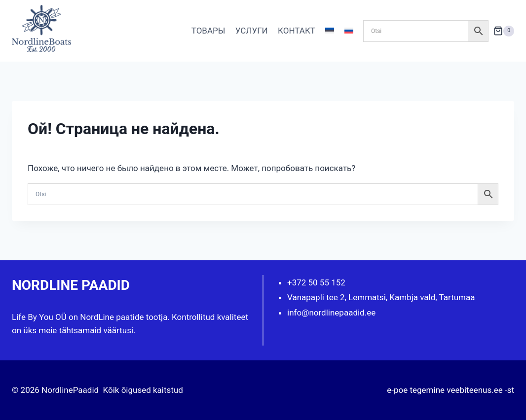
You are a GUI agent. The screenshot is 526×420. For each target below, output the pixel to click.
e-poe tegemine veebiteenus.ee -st (451, 390)
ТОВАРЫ (208, 31)
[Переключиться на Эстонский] (330, 31)
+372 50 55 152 (316, 282)
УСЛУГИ (252, 31)
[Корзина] (504, 31)
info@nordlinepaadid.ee (331, 313)
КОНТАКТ (297, 31)
